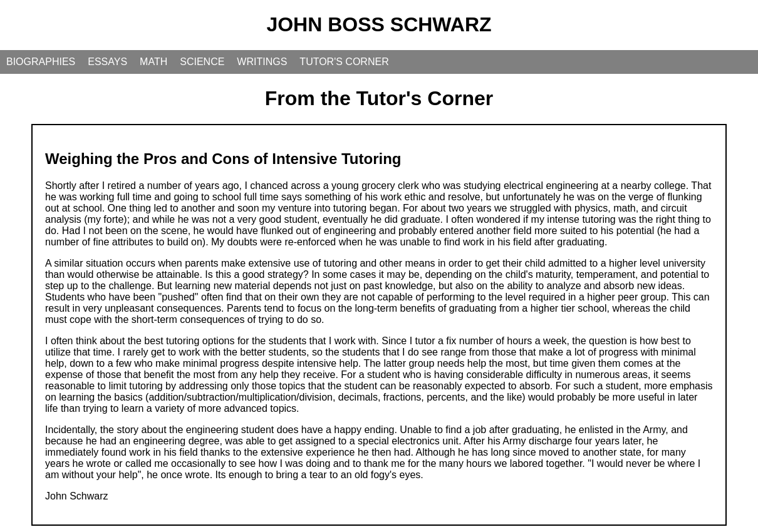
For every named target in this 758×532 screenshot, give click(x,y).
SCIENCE (202, 62)
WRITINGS (262, 62)
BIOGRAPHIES (41, 62)
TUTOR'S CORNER (344, 62)
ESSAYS (107, 62)
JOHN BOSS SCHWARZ (379, 24)
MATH (153, 62)
